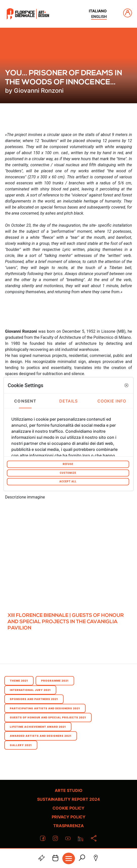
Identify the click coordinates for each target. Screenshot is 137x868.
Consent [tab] (25, 401)
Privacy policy (69, 817)
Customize (68, 473)
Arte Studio (69, 790)
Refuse (68, 464)
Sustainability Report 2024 (68, 799)
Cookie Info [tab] (112, 401)
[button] (126, 385)
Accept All (68, 481)
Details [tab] (68, 401)
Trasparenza (68, 826)
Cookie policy (68, 808)
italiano (98, 11)
